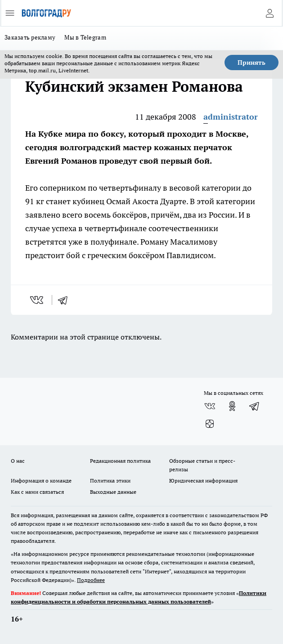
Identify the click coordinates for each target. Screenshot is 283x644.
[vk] (38, 300)
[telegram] (66, 300)
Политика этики (110, 481)
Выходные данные (113, 492)
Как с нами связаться (37, 492)
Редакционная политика (120, 461)
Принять (252, 63)
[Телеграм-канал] (255, 406)
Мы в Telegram (85, 37)
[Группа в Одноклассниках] (232, 406)
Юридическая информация (203, 481)
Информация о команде (41, 481)
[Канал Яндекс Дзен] (210, 424)
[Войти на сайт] (270, 13)
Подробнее (91, 580)
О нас (18, 461)
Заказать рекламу (30, 37)
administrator (231, 117)
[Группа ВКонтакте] (210, 406)
